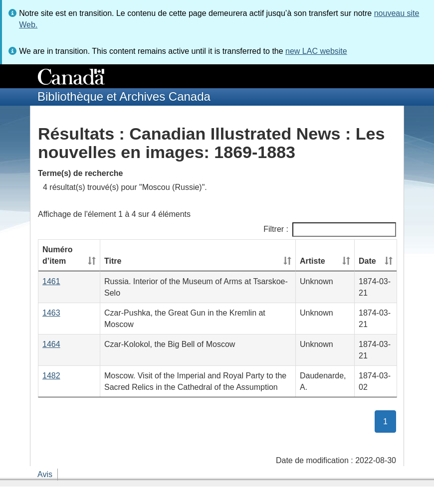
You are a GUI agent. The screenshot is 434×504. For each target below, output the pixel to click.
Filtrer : (330, 230)
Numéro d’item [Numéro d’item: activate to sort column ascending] (57, 255)
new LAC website (316, 51)
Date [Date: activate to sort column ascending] (367, 261)
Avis (45, 474)
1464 (51, 344)
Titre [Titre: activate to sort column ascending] (113, 261)
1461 (51, 281)
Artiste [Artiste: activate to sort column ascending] (313, 261)
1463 (51, 313)
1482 (51, 376)
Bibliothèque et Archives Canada (124, 96)
